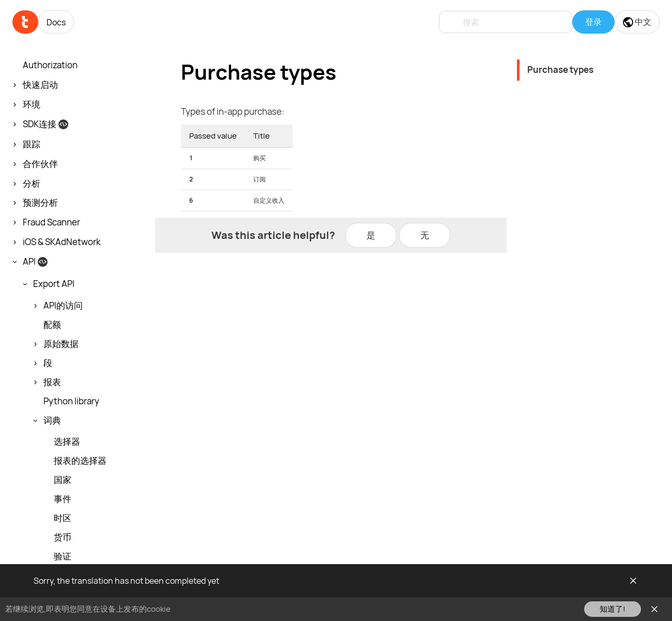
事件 (63, 499)
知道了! (613, 609)
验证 (63, 556)
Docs (56, 22)
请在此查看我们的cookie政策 (223, 609)
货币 (63, 537)
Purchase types (560, 70)
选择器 (67, 442)
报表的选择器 (80, 461)
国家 (63, 480)
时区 (63, 518)
